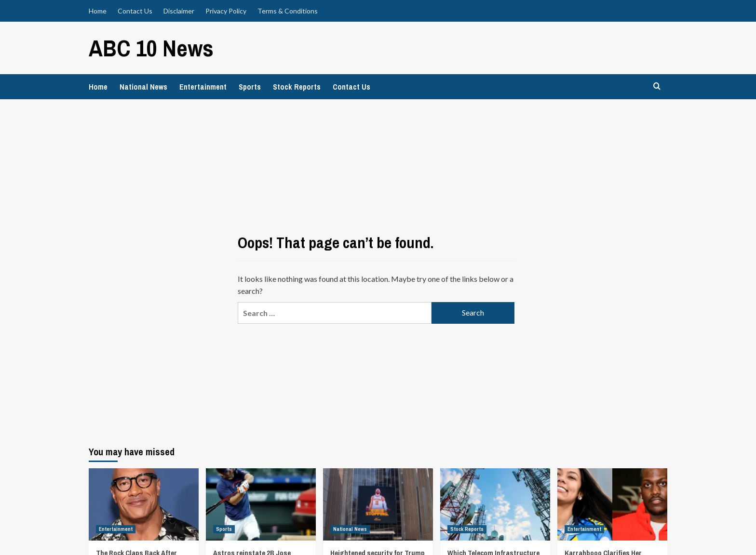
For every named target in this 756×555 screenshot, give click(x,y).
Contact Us (135, 11)
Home (98, 11)
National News (143, 86)
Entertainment (203, 86)
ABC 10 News (151, 47)
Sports (250, 86)
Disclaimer (179, 11)
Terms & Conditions (288, 11)
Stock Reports (297, 86)
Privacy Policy (226, 11)
